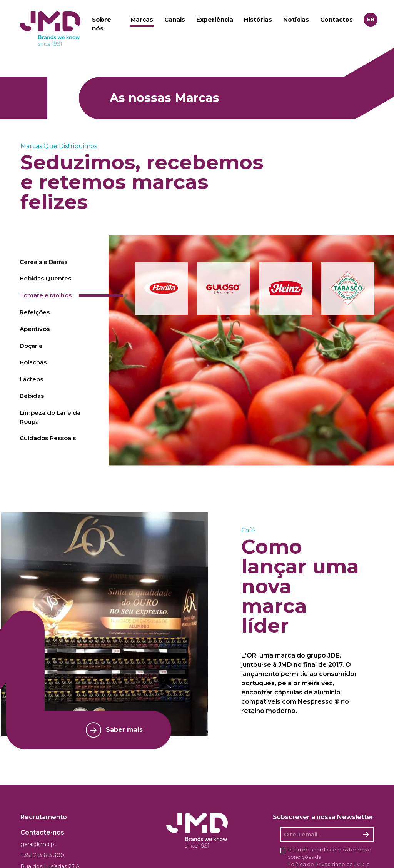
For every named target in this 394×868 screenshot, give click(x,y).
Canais (175, 19)
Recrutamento (44, 817)
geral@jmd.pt (38, 844)
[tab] (61, 262)
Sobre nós (102, 24)
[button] (162, 289)
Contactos (336, 19)
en (371, 19)
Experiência (215, 19)
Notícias (296, 19)
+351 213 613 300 (42, 855)
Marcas (142, 19)
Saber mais (114, 730)
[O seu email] (320, 835)
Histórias (258, 19)
